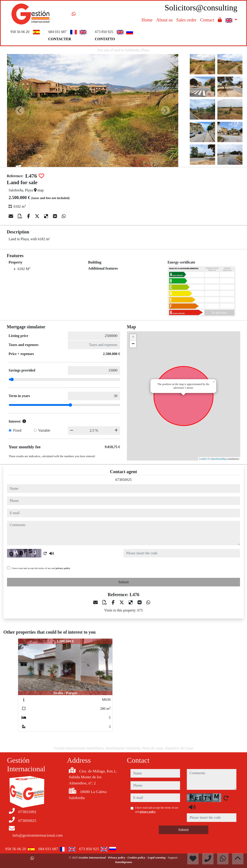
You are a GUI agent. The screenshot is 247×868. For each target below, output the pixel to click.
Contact (207, 20)
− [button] (133, 344)
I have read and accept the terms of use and (41, 568)
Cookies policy (137, 857)
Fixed (17, 430)
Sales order (186, 20)
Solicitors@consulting (201, 8)
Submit (123, 582)
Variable (44, 430)
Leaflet (203, 459)
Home (147, 20)
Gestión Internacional (93, 857)
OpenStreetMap (218, 459)
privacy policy (63, 568)
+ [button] (133, 337)
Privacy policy (117, 857)
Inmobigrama (124, 862)
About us (164, 20)
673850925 (123, 480)
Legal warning (157, 857)
